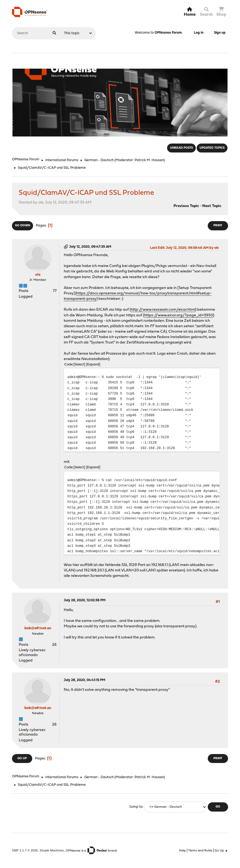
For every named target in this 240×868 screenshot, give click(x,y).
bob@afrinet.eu (38, 628)
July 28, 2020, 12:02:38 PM (85, 600)
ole (38, 275)
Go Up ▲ (221, 851)
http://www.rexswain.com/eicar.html (163, 310)
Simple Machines (52, 850)
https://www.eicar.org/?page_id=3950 (179, 315)
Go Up (22, 759)
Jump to (136, 807)
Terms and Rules (200, 851)
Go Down (23, 226)
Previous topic (186, 206)
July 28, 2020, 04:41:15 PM (84, 680)
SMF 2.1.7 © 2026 (25, 850)
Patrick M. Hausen (149, 160)
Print (218, 226)
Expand (93, 365)
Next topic (212, 206)
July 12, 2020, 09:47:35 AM (90, 247)
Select (79, 365)
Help (182, 851)
